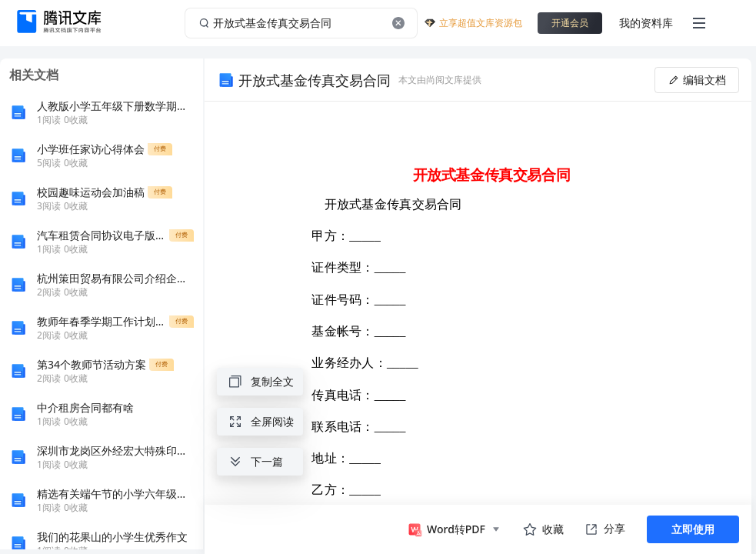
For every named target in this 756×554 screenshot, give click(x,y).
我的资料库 (646, 23)
